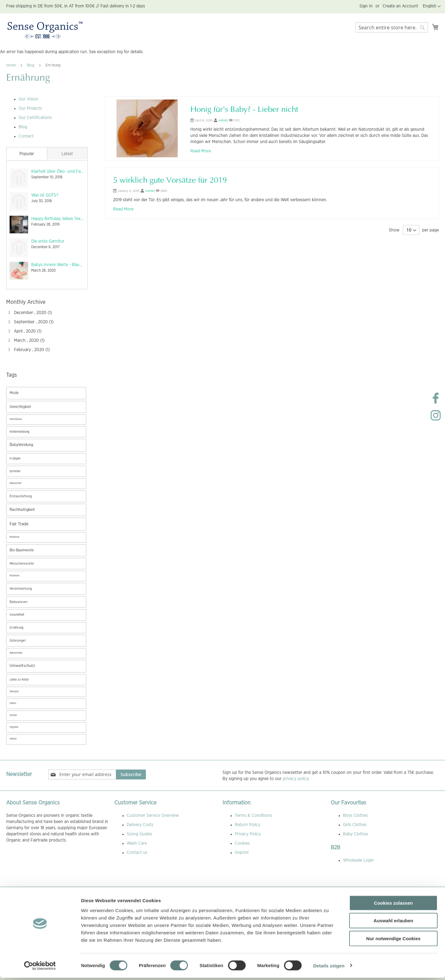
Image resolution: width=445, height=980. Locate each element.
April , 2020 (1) (25, 331)
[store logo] (45, 31)
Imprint (242, 853)
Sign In (366, 6)
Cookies (242, 843)
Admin (223, 121)
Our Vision (28, 99)
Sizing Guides (139, 834)
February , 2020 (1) (29, 350)
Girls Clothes (355, 825)
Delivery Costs (140, 825)
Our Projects (30, 108)
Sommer (15, 471)
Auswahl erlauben (393, 923)
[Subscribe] (131, 774)
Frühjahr (15, 459)
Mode (14, 393)
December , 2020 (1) (30, 313)
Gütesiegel (18, 641)
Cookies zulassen (393, 905)
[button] (432, 6)
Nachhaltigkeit (22, 510)
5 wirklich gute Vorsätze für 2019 (170, 181)
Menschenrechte (22, 564)
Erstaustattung (21, 496)
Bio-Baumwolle (22, 550)
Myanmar (15, 537)
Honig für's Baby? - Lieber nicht (244, 110)
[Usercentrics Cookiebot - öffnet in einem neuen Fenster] (40, 968)
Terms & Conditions (253, 816)
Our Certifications (35, 118)
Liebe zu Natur (19, 680)
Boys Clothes (355, 816)
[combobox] (392, 28)
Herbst (13, 739)
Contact (26, 136)
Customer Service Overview (153, 816)
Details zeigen (329, 968)
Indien (13, 703)
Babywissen (19, 602)
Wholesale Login (358, 860)
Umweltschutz (22, 666)
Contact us (137, 853)
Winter (13, 715)
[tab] (27, 153)
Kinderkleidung (19, 432)
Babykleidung (21, 445)
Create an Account (400, 6)
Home (11, 65)
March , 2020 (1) (27, 341)
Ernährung (17, 628)
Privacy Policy (248, 834)
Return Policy (248, 825)
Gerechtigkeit (20, 407)
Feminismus (16, 419)
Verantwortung (21, 589)
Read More (201, 151)
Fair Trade (19, 524)
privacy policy (296, 779)
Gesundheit (17, 615)
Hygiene (14, 727)
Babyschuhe (16, 653)
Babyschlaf (15, 483)
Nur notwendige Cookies (393, 941)
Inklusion (14, 692)
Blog (31, 65)
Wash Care (137, 843)
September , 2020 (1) (31, 322)
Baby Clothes (356, 834)
